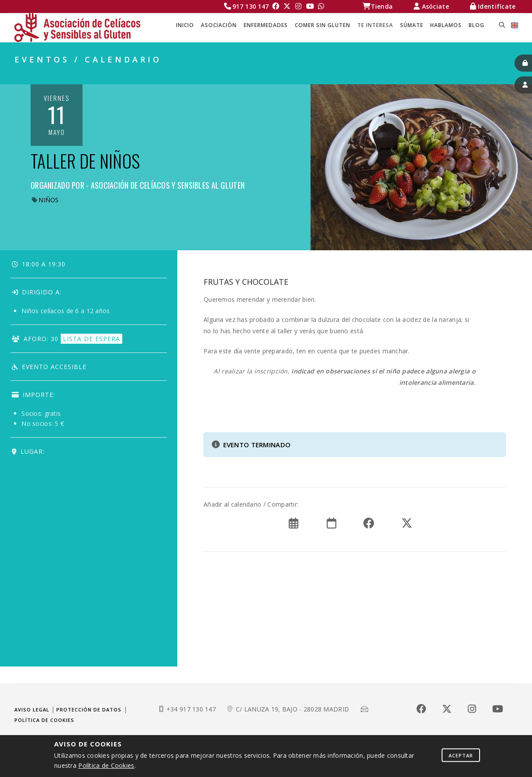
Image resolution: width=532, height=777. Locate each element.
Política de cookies (44, 720)
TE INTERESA (375, 25)
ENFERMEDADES (266, 25)
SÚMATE (412, 25)
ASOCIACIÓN (219, 25)
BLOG (477, 25)
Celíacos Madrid (334, 74)
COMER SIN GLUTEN (323, 25)
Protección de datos (89, 710)
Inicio (185, 25)
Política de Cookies (106, 765)
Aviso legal (32, 710)
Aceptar (461, 755)
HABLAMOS (446, 25)
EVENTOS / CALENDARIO (477, 74)
